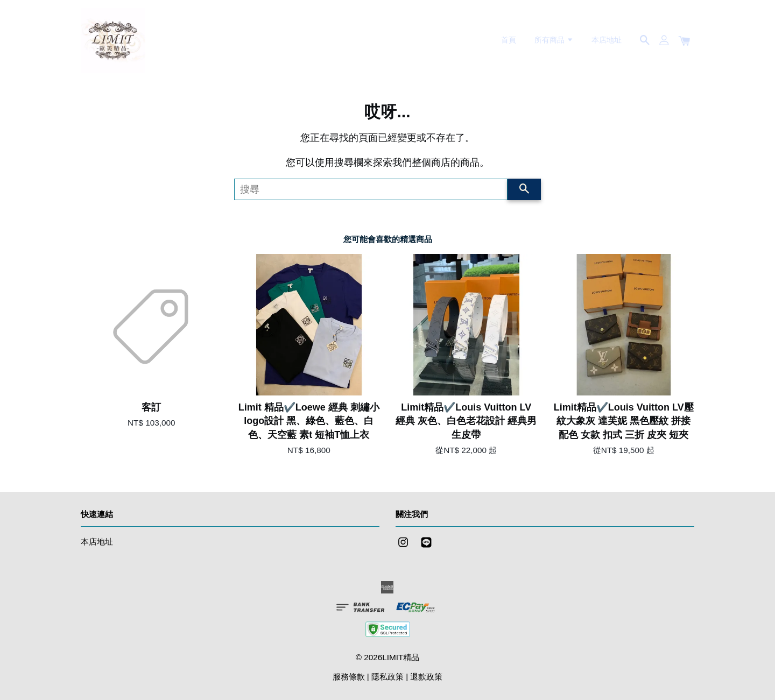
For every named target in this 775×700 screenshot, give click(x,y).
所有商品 (554, 40)
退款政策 (426, 677)
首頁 (509, 40)
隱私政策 (387, 677)
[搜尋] (371, 189)
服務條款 (349, 677)
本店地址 (607, 40)
